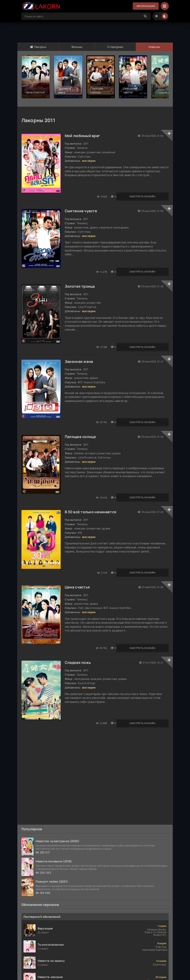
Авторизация (144, 6)
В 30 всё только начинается (92, 517)
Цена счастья (79, 594)
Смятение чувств (82, 209)
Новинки (154, 47)
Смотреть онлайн (42, 195)
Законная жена (80, 363)
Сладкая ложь (79, 671)
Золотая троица (81, 286)
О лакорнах (115, 47)
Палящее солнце (82, 440)
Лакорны (38, 47)
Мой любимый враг (84, 132)
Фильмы (77, 47)
